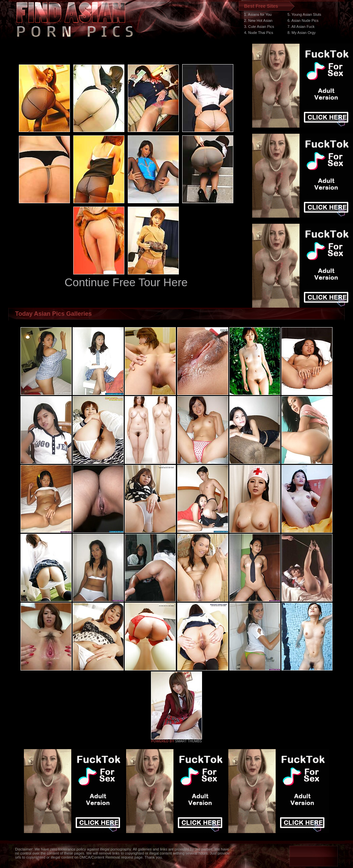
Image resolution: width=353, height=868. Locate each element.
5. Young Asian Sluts (304, 14)
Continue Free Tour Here (126, 282)
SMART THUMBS (188, 741)
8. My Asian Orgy (302, 33)
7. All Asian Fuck (301, 27)
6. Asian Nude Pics (303, 20)
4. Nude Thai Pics (259, 33)
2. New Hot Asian (258, 20)
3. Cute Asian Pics (259, 27)
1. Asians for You (258, 14)
